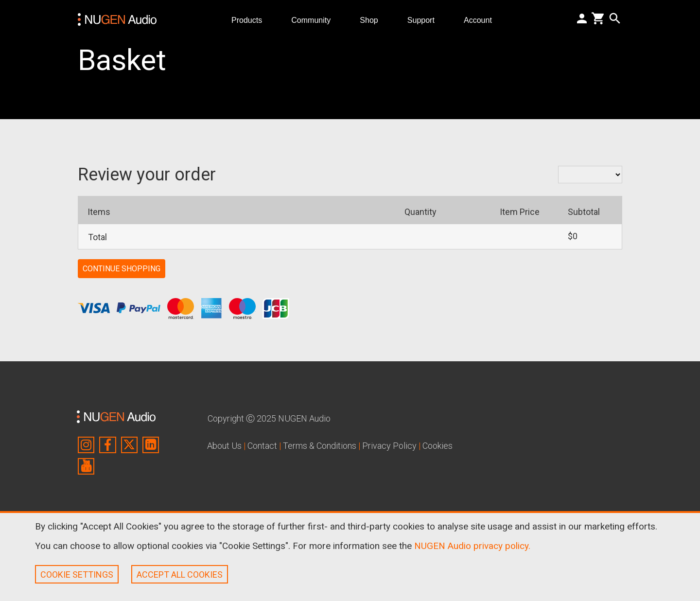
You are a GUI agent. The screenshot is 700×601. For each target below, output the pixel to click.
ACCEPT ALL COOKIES (180, 574)
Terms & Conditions (320, 446)
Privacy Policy (389, 446)
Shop (373, 20)
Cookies (437, 446)
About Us (224, 446)
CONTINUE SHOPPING (122, 269)
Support (425, 20)
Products (251, 20)
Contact (262, 446)
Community (315, 20)
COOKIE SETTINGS (77, 574)
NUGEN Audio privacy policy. (472, 546)
